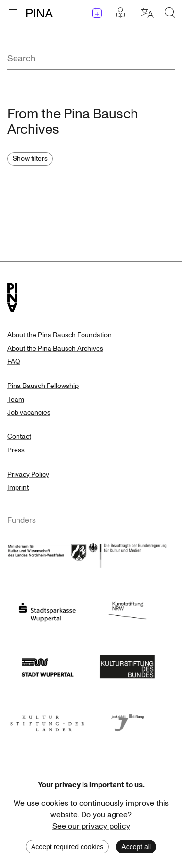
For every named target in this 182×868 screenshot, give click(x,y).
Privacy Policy (28, 474)
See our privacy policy (91, 826)
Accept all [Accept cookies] (136, 847)
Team (16, 399)
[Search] (91, 59)
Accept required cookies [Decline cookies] (67, 847)
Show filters (30, 159)
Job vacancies (29, 412)
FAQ (14, 362)
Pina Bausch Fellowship (43, 386)
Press (16, 450)
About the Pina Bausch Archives (55, 349)
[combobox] (91, 59)
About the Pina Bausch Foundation (59, 335)
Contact (19, 437)
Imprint (18, 488)
